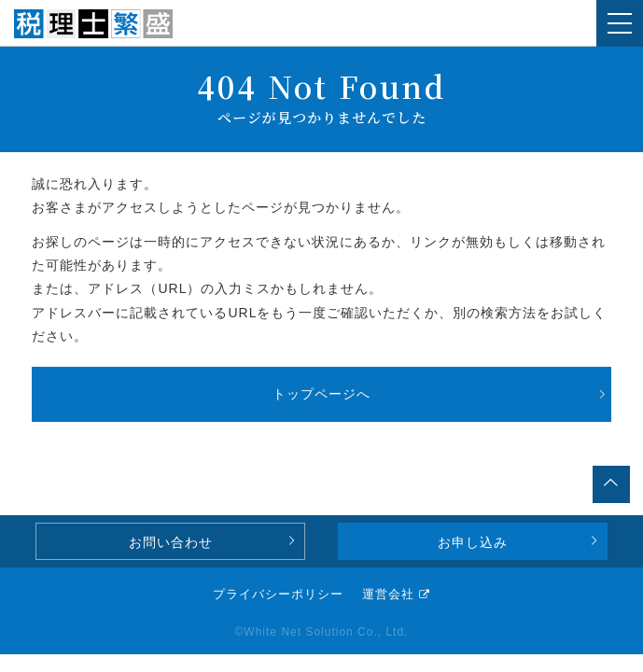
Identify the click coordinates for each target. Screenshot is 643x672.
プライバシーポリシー (278, 594)
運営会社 (388, 594)
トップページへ (321, 394)
